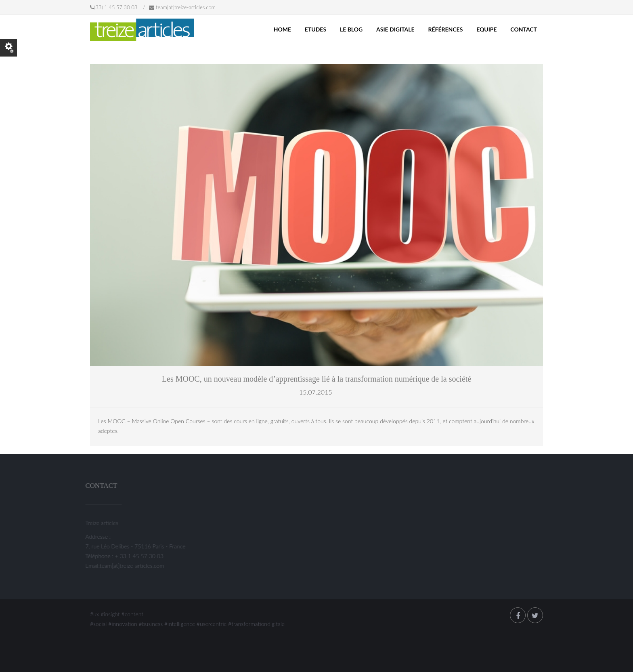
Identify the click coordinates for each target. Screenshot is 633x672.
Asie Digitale (395, 29)
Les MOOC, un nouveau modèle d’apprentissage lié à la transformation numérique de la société (316, 379)
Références (445, 29)
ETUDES (315, 29)
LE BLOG (351, 29)
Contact (524, 29)
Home (282, 29)
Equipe (486, 29)
